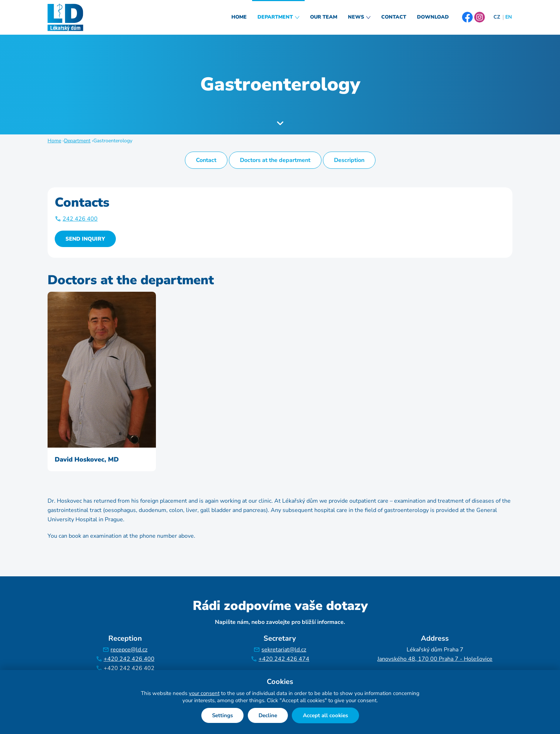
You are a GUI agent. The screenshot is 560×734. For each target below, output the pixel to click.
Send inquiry (85, 239)
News (356, 17)
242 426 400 (80, 219)
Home (239, 17)
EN (509, 17)
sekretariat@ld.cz (284, 650)
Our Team (324, 17)
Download (433, 17)
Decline (268, 715)
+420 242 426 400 (129, 659)
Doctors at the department (275, 160)
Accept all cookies (325, 715)
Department (275, 17)
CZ (497, 17)
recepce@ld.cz (129, 650)
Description (349, 160)
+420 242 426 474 (284, 659)
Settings (222, 715)
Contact (394, 17)
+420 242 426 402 (129, 668)
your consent (204, 693)
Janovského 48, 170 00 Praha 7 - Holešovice (435, 659)
